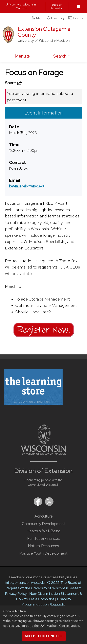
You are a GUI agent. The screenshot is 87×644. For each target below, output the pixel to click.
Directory (56, 18)
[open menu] (22, 56)
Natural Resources (43, 546)
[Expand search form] (62, 56)
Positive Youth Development (43, 553)
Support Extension (57, 6)
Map (37, 18)
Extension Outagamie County (44, 32)
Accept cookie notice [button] (44, 636)
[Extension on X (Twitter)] (49, 504)
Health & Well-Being (43, 531)
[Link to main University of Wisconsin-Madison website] (43, 453)
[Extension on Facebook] (38, 504)
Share (14, 83)
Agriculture (44, 516)
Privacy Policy (16, 593)
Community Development (43, 524)
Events (76, 18)
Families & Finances (43, 539)
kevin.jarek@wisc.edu (27, 186)
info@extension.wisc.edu (25, 582)
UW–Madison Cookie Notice (59, 626)
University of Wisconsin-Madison (21, 6)
